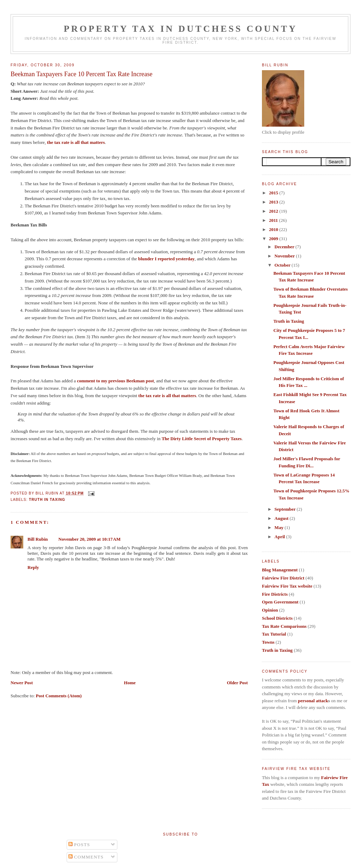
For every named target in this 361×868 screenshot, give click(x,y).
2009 (274, 239)
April (280, 537)
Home (130, 683)
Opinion (270, 610)
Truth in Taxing (47, 500)
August (282, 518)
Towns (268, 642)
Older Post (237, 683)
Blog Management (280, 570)
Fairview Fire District (283, 578)
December (285, 247)
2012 (274, 211)
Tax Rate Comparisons (284, 626)
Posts (79, 845)
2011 (274, 220)
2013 (274, 202)
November (285, 256)
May (280, 527)
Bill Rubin (38, 539)
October (283, 265)
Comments (86, 857)
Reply (33, 567)
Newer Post (22, 683)
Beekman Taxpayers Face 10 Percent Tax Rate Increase (81, 74)
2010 (274, 229)
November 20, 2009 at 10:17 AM (90, 539)
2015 (274, 193)
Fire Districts (275, 594)
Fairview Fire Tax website (287, 586)
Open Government (280, 602)
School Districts (277, 618)
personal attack (313, 701)
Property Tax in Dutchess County (181, 29)
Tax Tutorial (274, 634)
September (286, 509)
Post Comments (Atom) (59, 696)
